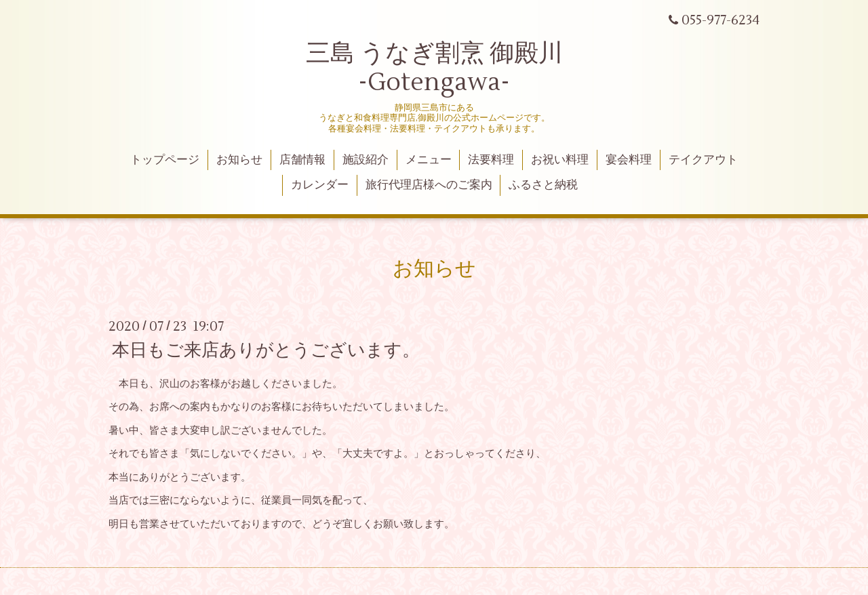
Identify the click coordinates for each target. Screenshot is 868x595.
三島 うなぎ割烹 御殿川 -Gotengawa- (434, 68)
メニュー (429, 160)
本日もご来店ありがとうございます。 (266, 350)
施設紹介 (366, 160)
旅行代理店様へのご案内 (429, 185)
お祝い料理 (560, 160)
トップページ (165, 160)
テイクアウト (703, 160)
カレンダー (320, 185)
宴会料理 (629, 160)
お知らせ (239, 160)
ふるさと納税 (543, 185)
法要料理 (491, 160)
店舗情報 (302, 160)
